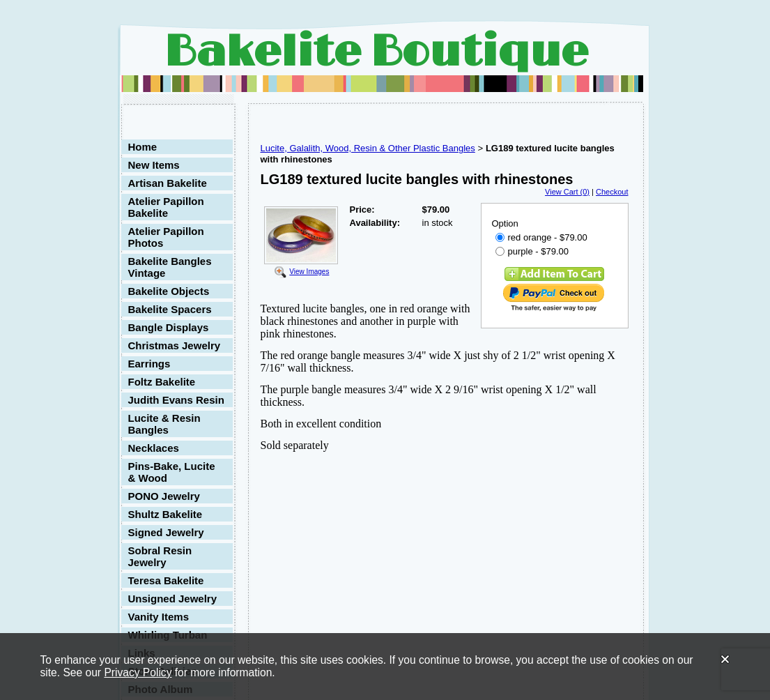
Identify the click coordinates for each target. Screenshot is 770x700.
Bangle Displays (169, 327)
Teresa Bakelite (166, 580)
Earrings (149, 364)
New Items (154, 165)
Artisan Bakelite (168, 183)
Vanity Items (159, 617)
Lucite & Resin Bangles (164, 424)
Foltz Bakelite (162, 382)
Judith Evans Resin (176, 400)
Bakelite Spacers (170, 309)
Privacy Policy (138, 672)
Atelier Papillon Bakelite (166, 207)
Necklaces (154, 448)
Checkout (612, 192)
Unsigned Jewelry (173, 599)
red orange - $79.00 (541, 237)
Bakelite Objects (169, 291)
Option (505, 223)
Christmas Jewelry (175, 345)
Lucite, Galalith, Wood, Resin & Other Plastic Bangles (368, 148)
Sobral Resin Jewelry (160, 556)
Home (143, 147)
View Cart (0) (567, 192)
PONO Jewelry (164, 496)
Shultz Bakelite (165, 514)
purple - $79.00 (532, 251)
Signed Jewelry (166, 532)
